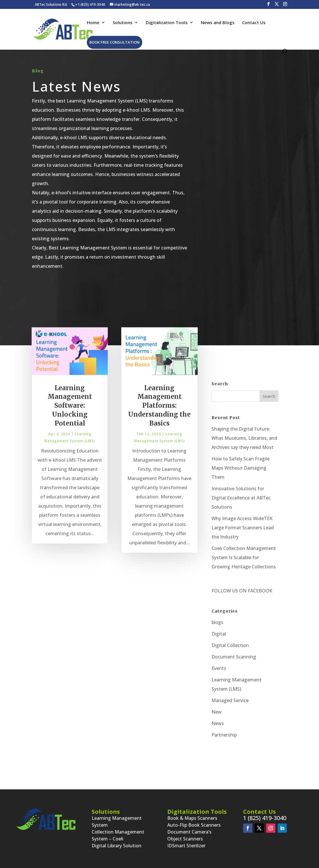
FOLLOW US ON (229, 591)
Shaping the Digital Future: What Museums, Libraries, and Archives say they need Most (244, 438)
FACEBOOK (259, 591)
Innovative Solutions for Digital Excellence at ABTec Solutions (241, 498)
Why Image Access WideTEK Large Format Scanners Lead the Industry (243, 528)
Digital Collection (230, 645)
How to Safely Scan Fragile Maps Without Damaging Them (241, 468)
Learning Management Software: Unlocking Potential (70, 412)
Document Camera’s (189, 832)
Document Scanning (234, 657)
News (218, 723)
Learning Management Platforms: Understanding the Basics (159, 412)
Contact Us (254, 23)
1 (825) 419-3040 (265, 818)
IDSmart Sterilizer (186, 846)
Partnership (224, 735)
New (217, 712)
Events (219, 668)
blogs (217, 622)
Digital (219, 634)
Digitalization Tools (167, 23)
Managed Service (230, 700)
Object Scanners (185, 839)
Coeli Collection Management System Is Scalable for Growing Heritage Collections (244, 557)
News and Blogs (218, 23)
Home (93, 23)
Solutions (123, 23)
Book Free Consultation (115, 42)
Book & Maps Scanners (192, 818)
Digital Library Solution (117, 846)
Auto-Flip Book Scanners (194, 825)
